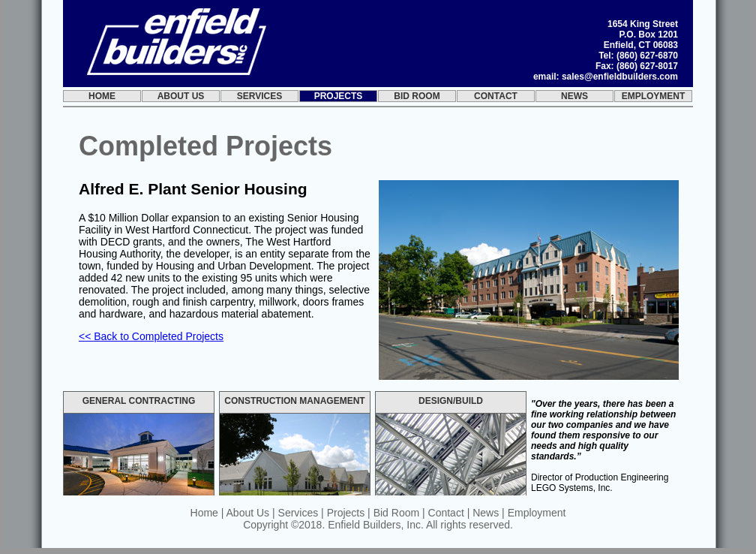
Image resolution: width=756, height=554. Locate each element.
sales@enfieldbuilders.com (620, 77)
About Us (181, 96)
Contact (496, 96)
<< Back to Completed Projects (151, 336)
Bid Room (417, 96)
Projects (339, 96)
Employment (654, 96)
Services (259, 96)
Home (102, 96)
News (574, 96)
